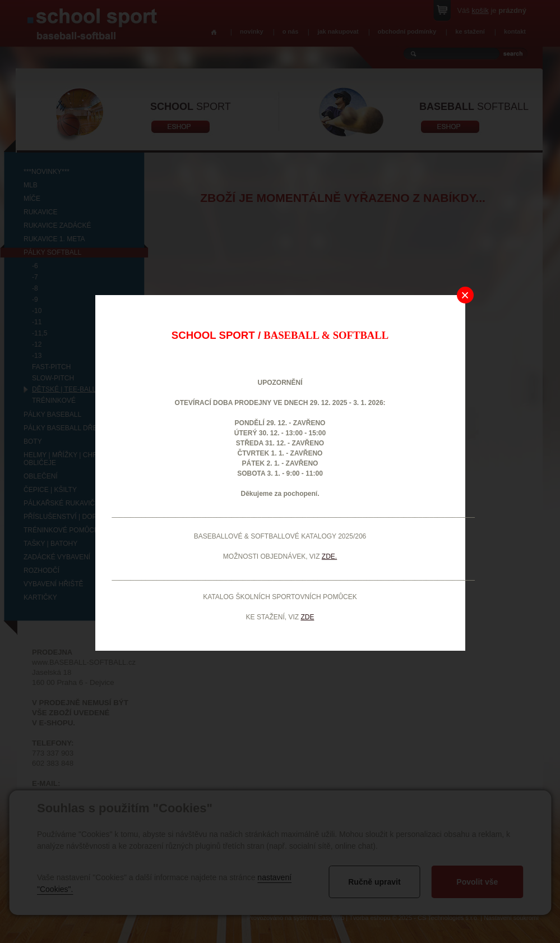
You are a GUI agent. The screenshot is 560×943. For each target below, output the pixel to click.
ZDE (307, 617)
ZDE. (329, 556)
